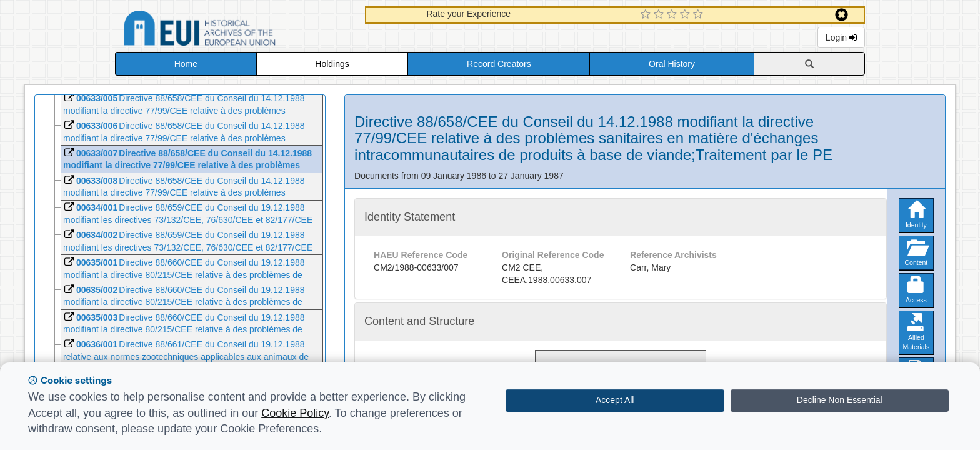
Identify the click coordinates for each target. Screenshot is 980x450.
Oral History (672, 64)
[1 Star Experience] (647, 15)
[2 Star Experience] (660, 15)
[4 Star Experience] (687, 15)
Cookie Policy (295, 413)
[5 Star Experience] (700, 15)
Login (841, 37)
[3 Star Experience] (673, 15)
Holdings (332, 64)
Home (186, 64)
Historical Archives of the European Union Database (235, 30)
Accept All (615, 400)
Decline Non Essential (840, 400)
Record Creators (499, 64)
